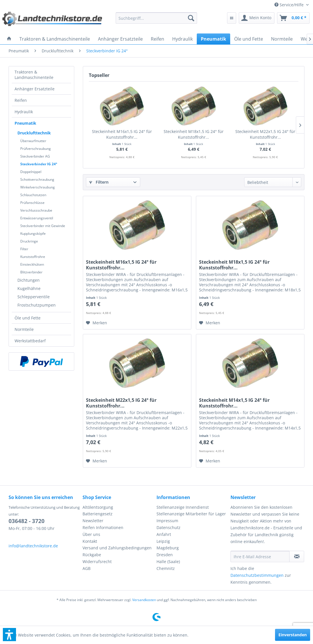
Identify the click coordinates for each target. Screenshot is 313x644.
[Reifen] (157, 39)
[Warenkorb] (293, 18)
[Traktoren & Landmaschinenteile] (55, 39)
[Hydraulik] (182, 39)
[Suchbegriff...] (156, 18)
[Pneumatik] (213, 39)
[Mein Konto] (257, 18)
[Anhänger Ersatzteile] (120, 39)
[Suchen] (191, 18)
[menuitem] (292, 5)
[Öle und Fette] (249, 39)
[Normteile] (282, 39)
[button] (9, 635)
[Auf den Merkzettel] (97, 323)
